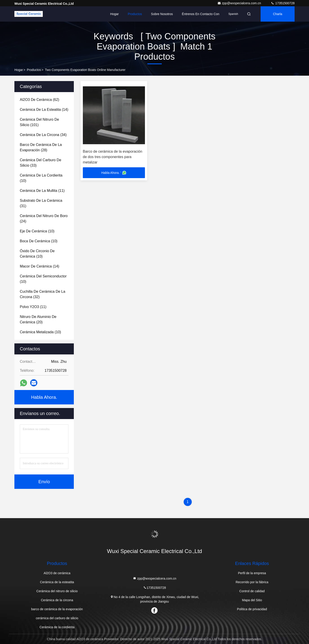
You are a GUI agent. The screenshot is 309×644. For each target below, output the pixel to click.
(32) (43, 294)
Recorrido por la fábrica (252, 582)
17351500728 (283, 3)
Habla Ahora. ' (114, 173)
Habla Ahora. (44, 397)
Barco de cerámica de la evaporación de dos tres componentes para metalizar (113, 157)
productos (34, 70)
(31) (41, 203)
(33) (41, 163)
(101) (39, 122)
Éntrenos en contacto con (201, 14)
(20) (38, 319)
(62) (39, 100)
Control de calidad (252, 591)
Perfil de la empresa (252, 573)
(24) (44, 219)
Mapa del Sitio (252, 600)
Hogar (115, 14)
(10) (41, 178)
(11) (42, 191)
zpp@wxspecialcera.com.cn (240, 3)
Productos (135, 14)
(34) (43, 135)
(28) (41, 147)
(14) (44, 110)
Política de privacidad (252, 609)
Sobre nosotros (162, 14)
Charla (278, 14)
